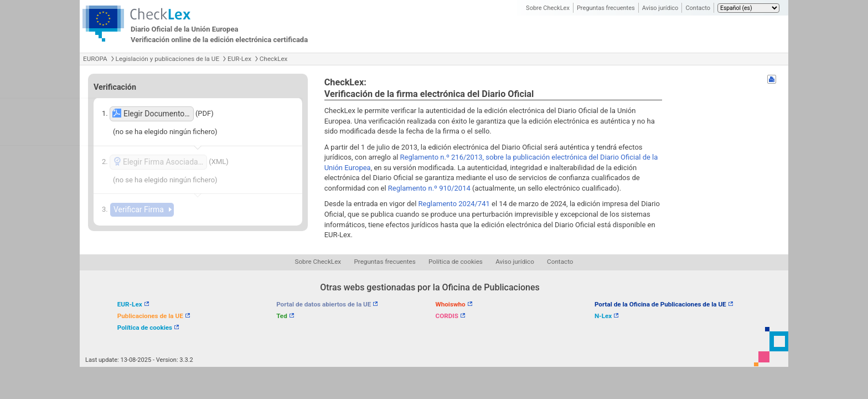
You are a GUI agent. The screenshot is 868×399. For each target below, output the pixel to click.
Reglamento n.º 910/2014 (429, 188)
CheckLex (274, 59)
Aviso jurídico (660, 8)
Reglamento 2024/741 (454, 204)
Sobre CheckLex (548, 8)
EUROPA (95, 59)
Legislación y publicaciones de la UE (167, 59)
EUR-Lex (239, 59)
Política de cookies (456, 262)
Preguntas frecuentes (606, 8)
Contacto (698, 8)
